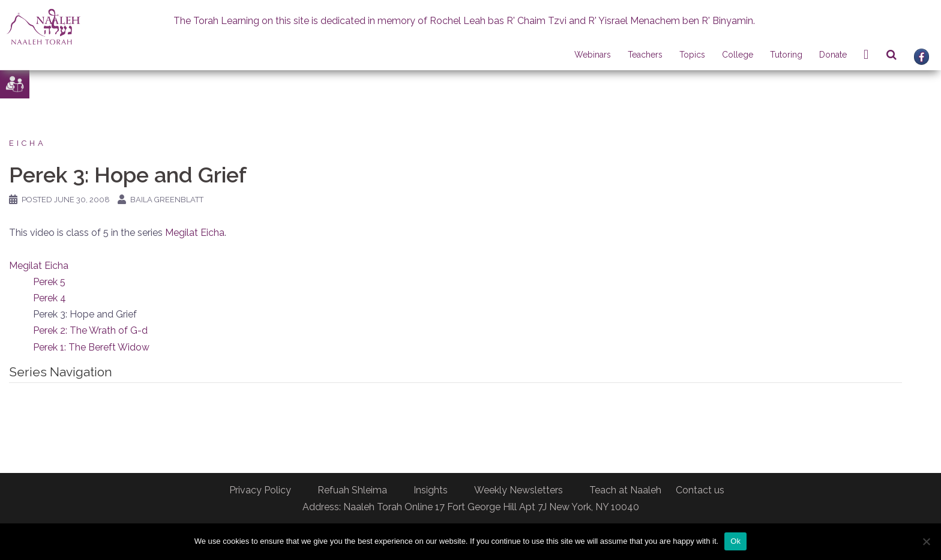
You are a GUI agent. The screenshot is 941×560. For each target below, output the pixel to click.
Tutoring (786, 55)
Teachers (645, 55)
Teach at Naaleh (625, 490)
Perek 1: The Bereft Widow (91, 347)
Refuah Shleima (352, 490)
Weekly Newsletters (519, 490)
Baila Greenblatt (167, 200)
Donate (833, 55)
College (738, 55)
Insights (431, 490)
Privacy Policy (260, 490)
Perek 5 (49, 282)
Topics (692, 55)
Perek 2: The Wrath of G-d (90, 330)
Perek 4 (50, 298)
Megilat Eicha (195, 233)
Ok (735, 541)
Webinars (593, 55)
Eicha (28, 143)
